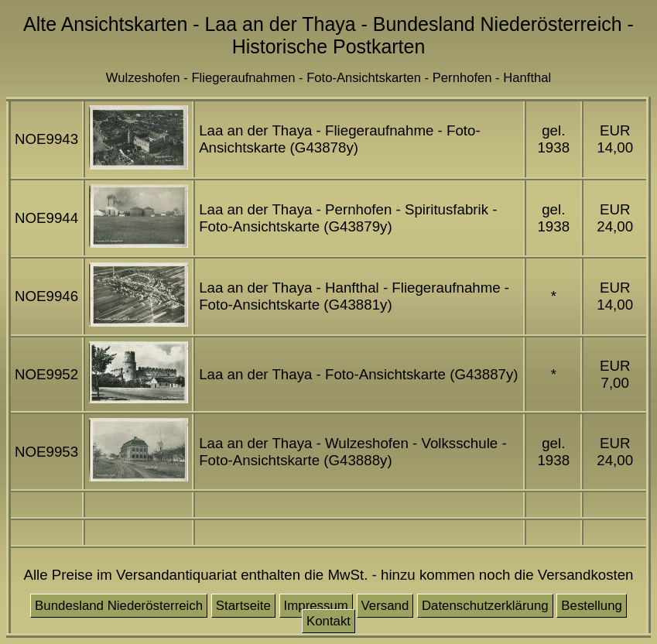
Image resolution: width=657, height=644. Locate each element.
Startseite (243, 606)
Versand (385, 606)
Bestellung (592, 606)
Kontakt (328, 621)
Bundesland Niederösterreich (119, 606)
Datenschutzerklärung (485, 606)
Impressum (316, 606)
